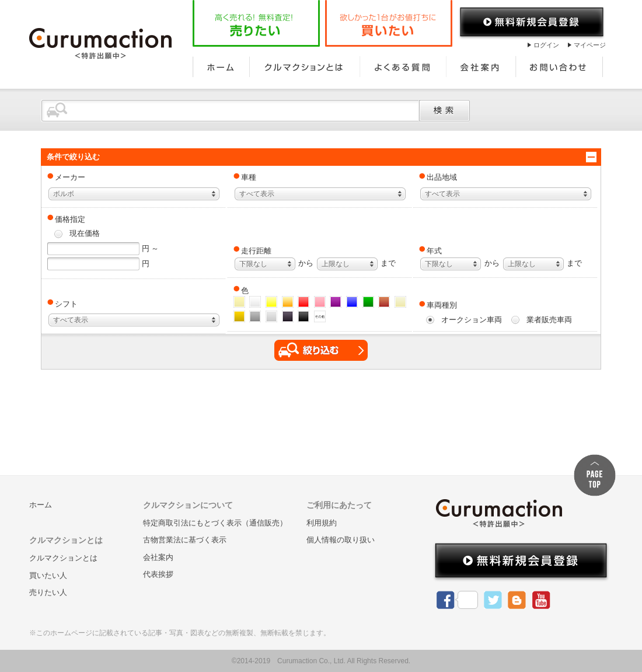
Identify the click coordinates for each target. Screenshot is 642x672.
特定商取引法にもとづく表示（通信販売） (215, 523)
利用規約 (322, 523)
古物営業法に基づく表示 (185, 540)
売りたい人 (48, 592)
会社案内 (481, 67)
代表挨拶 (158, 574)
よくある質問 (403, 67)
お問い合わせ (560, 67)
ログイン (546, 45)
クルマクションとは (305, 67)
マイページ (590, 45)
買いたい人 (48, 575)
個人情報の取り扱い (341, 540)
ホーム (221, 67)
